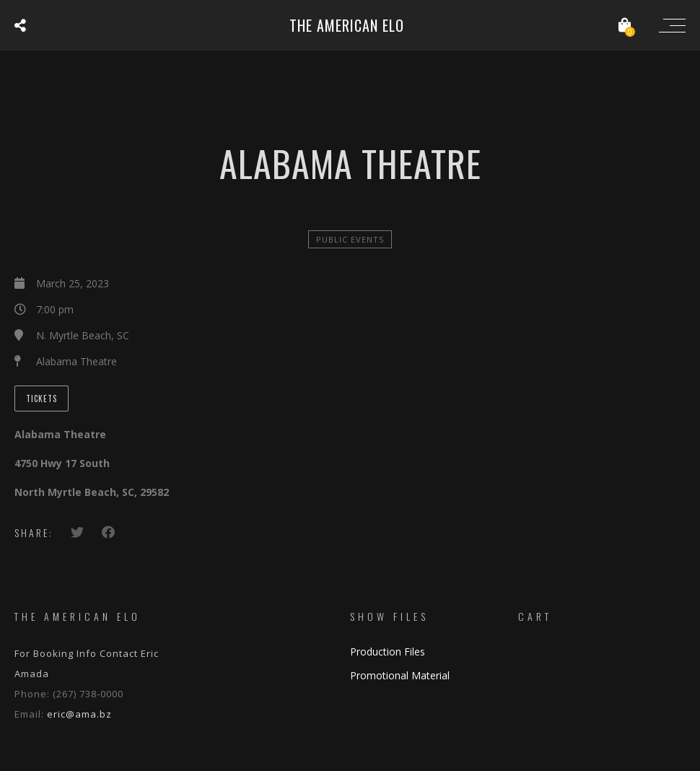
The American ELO (347, 25)
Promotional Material (400, 675)
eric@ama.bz (79, 714)
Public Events (350, 239)
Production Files (388, 652)
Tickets (41, 398)
